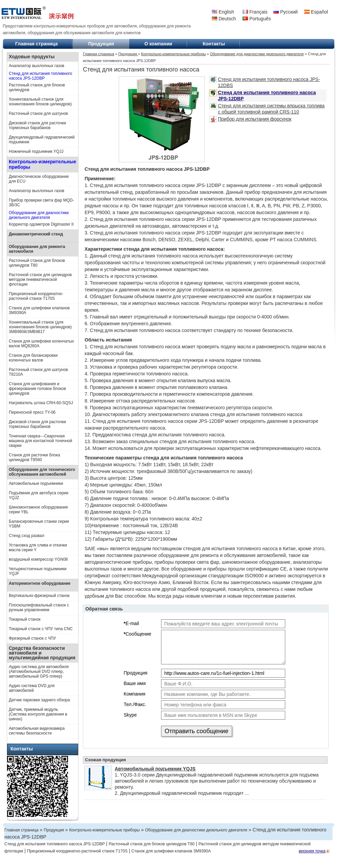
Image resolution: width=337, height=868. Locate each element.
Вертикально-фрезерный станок (39, 596)
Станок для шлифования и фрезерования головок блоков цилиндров (37, 389)
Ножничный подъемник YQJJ (36, 151)
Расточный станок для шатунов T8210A (38, 372)
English (223, 12)
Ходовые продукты (32, 57)
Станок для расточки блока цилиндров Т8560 (34, 457)
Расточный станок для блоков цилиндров (37, 87)
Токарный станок (25, 619)
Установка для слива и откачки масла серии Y (38, 547)
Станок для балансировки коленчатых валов (33, 358)
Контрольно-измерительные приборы (42, 164)
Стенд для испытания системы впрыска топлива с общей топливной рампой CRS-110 (267, 109)
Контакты (214, 44)
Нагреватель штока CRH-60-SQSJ (41, 403)
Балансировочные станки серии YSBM (39, 524)
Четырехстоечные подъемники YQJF (38, 571)
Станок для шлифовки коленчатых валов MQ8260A (41, 344)
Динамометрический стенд (36, 234)
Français (255, 12)
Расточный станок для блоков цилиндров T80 (37, 263)
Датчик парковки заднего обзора (39, 700)
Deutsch (224, 19)
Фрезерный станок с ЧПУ (32, 638)
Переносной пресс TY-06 (32, 412)
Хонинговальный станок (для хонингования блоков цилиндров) (40, 102)
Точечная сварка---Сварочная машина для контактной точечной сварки (40, 441)
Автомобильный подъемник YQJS (155, 769)
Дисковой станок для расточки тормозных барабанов (37, 125)
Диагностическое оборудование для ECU (39, 179)
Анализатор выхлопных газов (37, 66)
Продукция (101, 44)
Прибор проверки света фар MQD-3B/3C (41, 203)
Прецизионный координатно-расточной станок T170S (36, 296)
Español (316, 12)
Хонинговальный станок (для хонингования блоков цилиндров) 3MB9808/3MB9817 (40, 327)
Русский (286, 12)
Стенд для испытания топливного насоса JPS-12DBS (265, 82)
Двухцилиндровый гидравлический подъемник (42, 140)
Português (257, 19)
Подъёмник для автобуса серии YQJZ (39, 495)
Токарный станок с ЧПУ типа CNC (41, 629)
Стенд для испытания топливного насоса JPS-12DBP (40, 76)
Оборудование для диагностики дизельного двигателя (39, 215)
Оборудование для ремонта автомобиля (37, 249)
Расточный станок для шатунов (38, 113)
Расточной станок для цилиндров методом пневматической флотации (40, 280)
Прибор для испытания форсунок (250, 119)
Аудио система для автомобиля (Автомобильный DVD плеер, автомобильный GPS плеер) (39, 671)
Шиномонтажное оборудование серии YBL (38, 510)
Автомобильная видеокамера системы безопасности (37, 731)
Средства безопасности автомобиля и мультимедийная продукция (42, 653)
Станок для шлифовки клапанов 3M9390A (39, 310)
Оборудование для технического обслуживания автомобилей (42, 472)
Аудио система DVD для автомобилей (32, 688)
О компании (158, 44)
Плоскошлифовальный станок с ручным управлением (39, 607)
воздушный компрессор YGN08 (38, 559)
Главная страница (36, 44)
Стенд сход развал (27, 536)
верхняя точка (312, 851)
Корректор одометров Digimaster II (41, 224)
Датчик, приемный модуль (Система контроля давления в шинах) (38, 714)
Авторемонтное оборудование (40, 583)
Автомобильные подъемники (36, 483)
